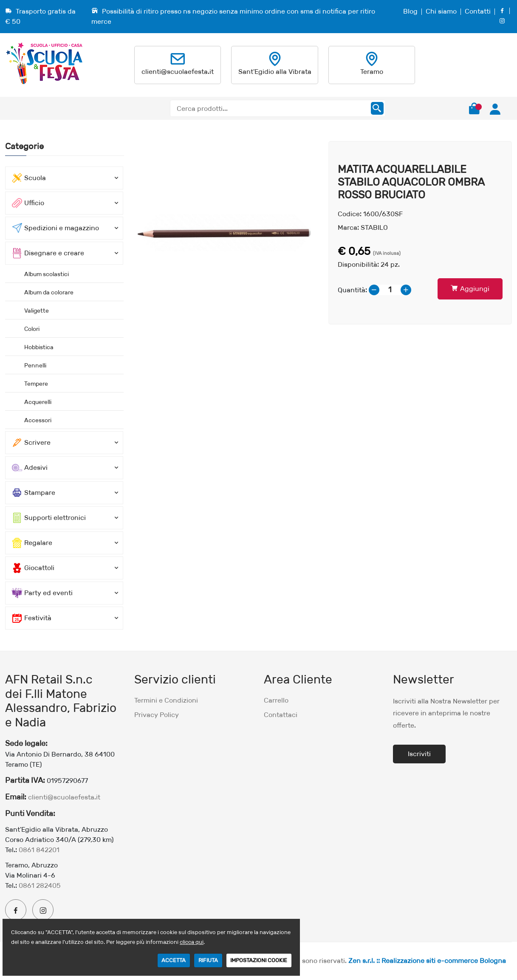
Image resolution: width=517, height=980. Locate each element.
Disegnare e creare (48, 253)
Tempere (36, 384)
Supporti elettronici (49, 518)
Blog (410, 11)
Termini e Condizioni (166, 700)
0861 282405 (40, 885)
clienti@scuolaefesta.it (178, 72)
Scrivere (31, 443)
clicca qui (192, 942)
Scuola (29, 178)
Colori (32, 329)
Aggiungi (470, 289)
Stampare (34, 493)
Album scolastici (47, 274)
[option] (226, 233)
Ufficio (28, 203)
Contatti (478, 11)
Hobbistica (39, 347)
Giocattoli (33, 568)
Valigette (37, 311)
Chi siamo (441, 11)
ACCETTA (174, 960)
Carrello (276, 700)
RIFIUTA (208, 960)
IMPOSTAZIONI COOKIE (259, 960)
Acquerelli (38, 402)
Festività (32, 618)
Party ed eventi (42, 593)
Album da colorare (49, 292)
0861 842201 (39, 850)
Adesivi (30, 468)
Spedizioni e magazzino (55, 228)
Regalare (32, 543)
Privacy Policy (157, 715)
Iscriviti (419, 754)
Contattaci (281, 715)
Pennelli (35, 365)
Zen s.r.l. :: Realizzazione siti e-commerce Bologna (427, 961)
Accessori (38, 420)
